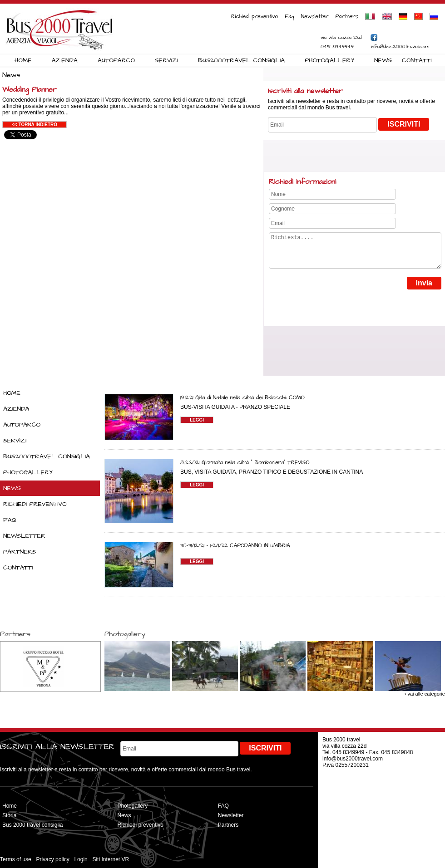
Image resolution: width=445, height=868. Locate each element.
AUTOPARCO (116, 60)
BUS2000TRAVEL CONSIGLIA (241, 60)
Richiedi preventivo (255, 17)
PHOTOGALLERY (329, 60)
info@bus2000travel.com (400, 47)
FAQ (10, 520)
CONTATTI (417, 60)
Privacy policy (52, 859)
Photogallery (132, 806)
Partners (347, 17)
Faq (289, 17)
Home (10, 806)
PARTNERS (20, 552)
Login (81, 859)
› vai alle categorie (425, 694)
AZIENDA (65, 60)
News (124, 815)
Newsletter (315, 17)
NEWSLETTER (24, 536)
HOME (23, 60)
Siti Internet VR (111, 859)
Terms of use (16, 859)
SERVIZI (166, 60)
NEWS (383, 60)
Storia (9, 815)
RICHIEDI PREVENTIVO (35, 504)
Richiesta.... (355, 254)
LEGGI (197, 420)
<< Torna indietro (35, 125)
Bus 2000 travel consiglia (32, 825)
